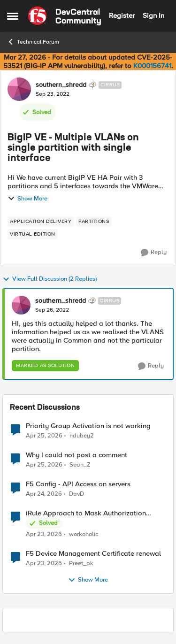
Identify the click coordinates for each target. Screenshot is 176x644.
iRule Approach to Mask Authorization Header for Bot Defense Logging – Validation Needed (86, 513)
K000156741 (152, 66)
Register (122, 15)
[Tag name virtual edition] (33, 234)
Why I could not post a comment (77, 455)
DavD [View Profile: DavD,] (77, 494)
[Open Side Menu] (13, 16)
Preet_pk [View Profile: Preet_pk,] (81, 563)
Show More (27, 199)
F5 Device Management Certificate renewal (93, 554)
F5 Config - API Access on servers (78, 484)
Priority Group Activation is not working (88, 426)
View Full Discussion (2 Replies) (50, 279)
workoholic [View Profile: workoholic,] (84, 534)
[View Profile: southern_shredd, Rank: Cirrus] (19, 89)
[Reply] (154, 253)
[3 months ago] (44, 436)
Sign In (153, 15)
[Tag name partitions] (94, 222)
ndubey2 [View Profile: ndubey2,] (82, 435)
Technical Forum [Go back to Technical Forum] (33, 42)
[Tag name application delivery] (41, 222)
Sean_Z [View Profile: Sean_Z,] (80, 465)
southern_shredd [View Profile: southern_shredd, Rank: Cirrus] (61, 85)
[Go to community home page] (65, 16)
